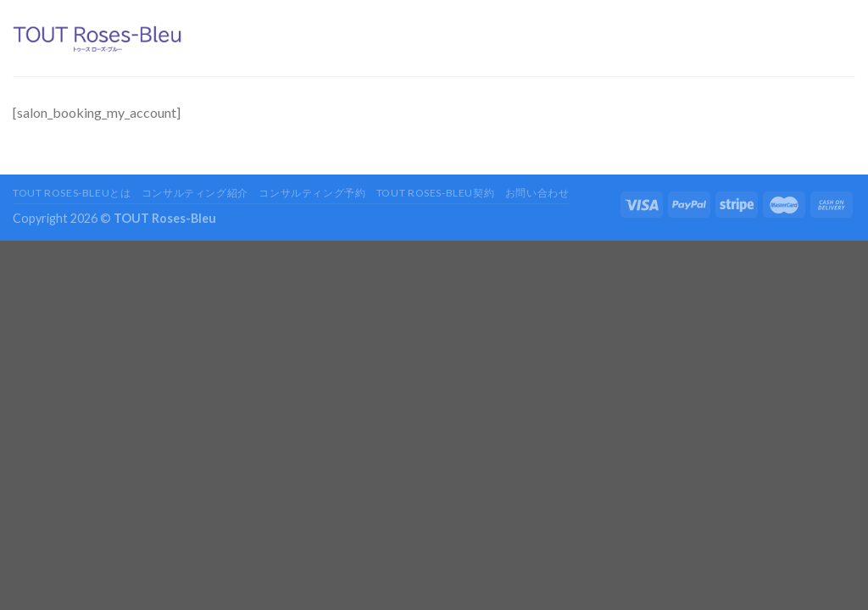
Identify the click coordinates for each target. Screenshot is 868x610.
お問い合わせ (537, 193)
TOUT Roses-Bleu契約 (435, 193)
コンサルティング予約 (312, 193)
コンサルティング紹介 (195, 193)
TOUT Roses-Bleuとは (72, 193)
